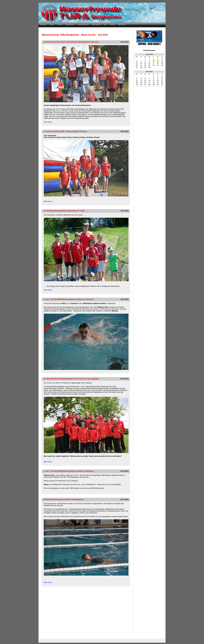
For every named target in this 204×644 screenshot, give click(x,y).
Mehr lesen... (48, 122)
